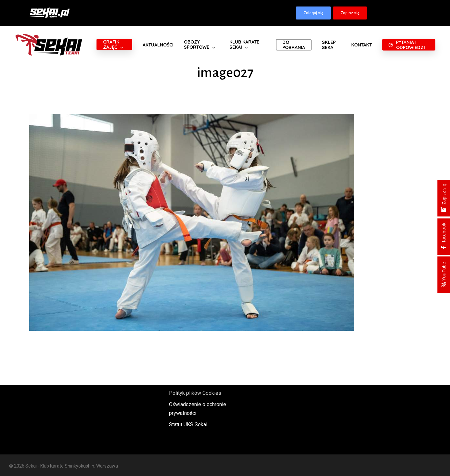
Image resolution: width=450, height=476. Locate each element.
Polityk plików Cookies (195, 393)
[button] (313, 13)
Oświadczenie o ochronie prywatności (198, 409)
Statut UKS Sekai (188, 425)
